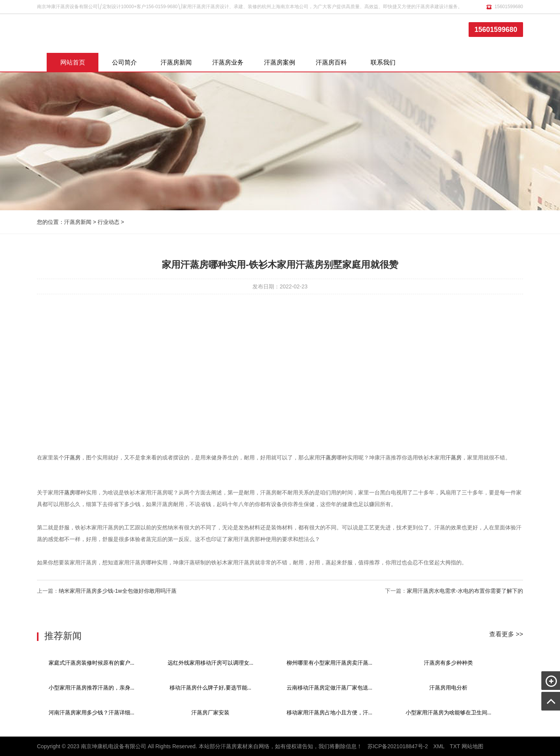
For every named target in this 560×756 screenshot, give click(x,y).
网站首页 (73, 62)
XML (439, 746)
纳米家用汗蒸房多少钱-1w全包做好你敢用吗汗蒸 (118, 591)
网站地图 (472, 746)
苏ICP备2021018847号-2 (398, 746)
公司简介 (124, 62)
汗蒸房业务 (228, 62)
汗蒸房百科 (331, 62)
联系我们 (383, 62)
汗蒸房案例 (280, 62)
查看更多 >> (506, 634)
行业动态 (108, 222)
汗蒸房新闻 (176, 62)
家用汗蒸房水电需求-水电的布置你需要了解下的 (465, 591)
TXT (455, 746)
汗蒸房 (72, 457)
